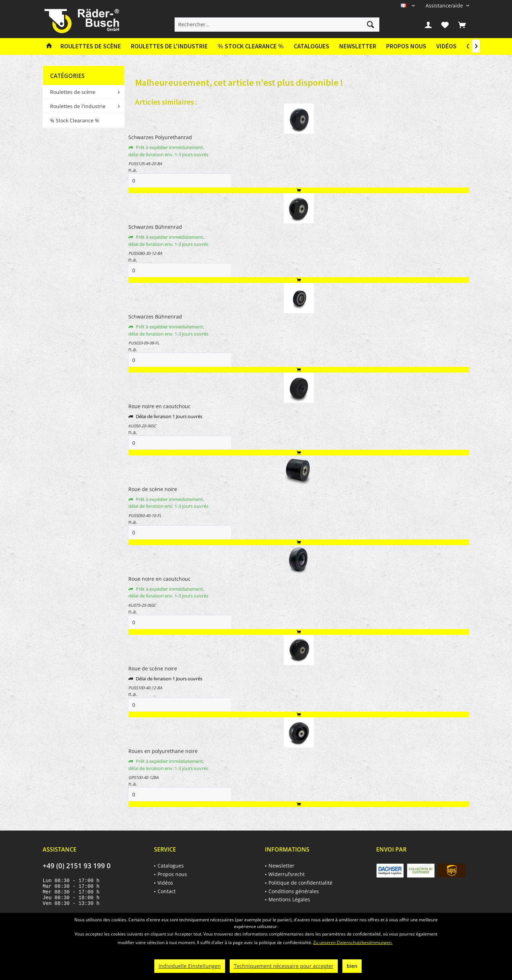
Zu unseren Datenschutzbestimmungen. (353, 942)
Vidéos (446, 46)
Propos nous (406, 46)
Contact (167, 891)
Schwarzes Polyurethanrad (160, 137)
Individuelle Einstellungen (190, 966)
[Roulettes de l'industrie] (169, 46)
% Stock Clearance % (75, 120)
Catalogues (311, 46)
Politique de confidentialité (300, 883)
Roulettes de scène (73, 92)
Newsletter (358, 46)
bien (352, 966)
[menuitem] (445, 6)
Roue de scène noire (153, 489)
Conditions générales (294, 891)
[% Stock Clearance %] (251, 46)
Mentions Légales (289, 899)
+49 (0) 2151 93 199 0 (77, 866)
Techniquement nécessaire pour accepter (284, 966)
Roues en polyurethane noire (163, 751)
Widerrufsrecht (287, 874)
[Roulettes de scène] (91, 46)
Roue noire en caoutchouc (159, 406)
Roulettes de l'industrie (78, 106)
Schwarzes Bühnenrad (155, 227)
